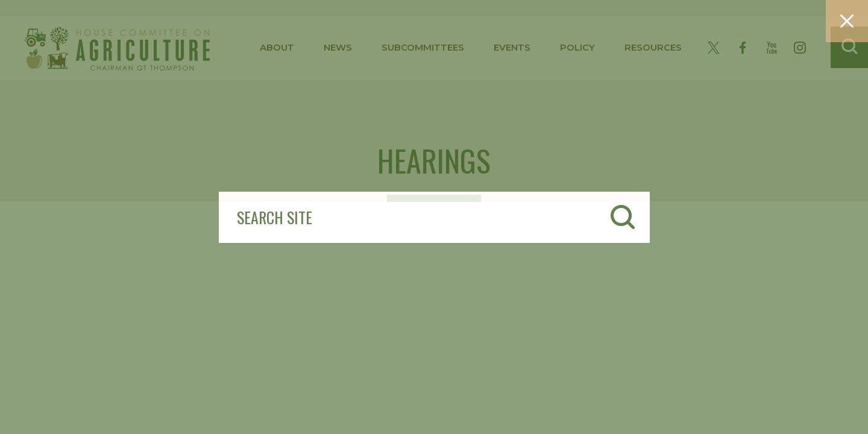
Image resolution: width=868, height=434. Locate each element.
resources (653, 47)
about (277, 47)
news (338, 47)
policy (577, 47)
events (512, 47)
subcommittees (423, 47)
